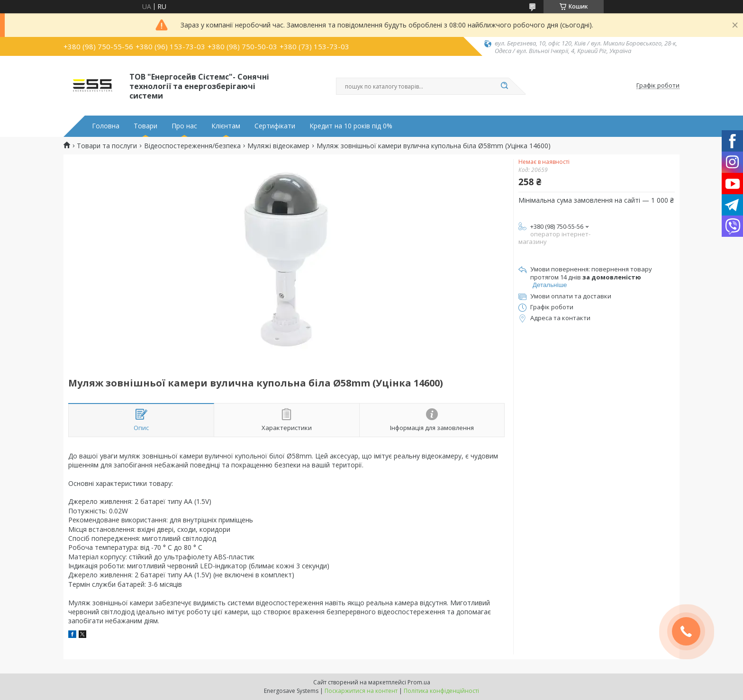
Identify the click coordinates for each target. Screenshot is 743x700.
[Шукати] (504, 86)
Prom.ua (419, 682)
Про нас (184, 126)
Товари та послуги (107, 146)
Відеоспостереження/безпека (192, 146)
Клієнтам (226, 126)
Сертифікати (275, 126)
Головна (106, 126)
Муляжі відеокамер (278, 146)
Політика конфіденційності (441, 691)
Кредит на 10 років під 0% (351, 126)
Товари (145, 126)
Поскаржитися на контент (361, 691)
